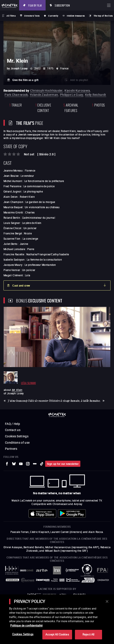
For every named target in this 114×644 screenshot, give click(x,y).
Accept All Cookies (57, 634)
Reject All (88, 634)
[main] (57, 619)
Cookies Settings (23, 634)
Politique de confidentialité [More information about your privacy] (26, 625)
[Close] (107, 601)
